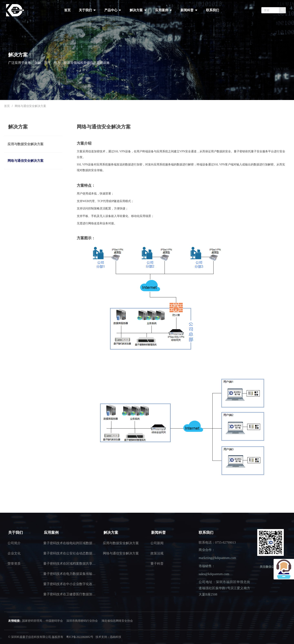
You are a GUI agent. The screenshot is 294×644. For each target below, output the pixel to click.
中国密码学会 (54, 621)
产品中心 (113, 10)
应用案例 (164, 10)
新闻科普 (189, 10)
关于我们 (87, 10)
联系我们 (213, 10)
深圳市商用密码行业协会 (82, 621)
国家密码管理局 (32, 621)
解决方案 (138, 10)
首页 (67, 10)
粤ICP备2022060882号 (80, 637)
